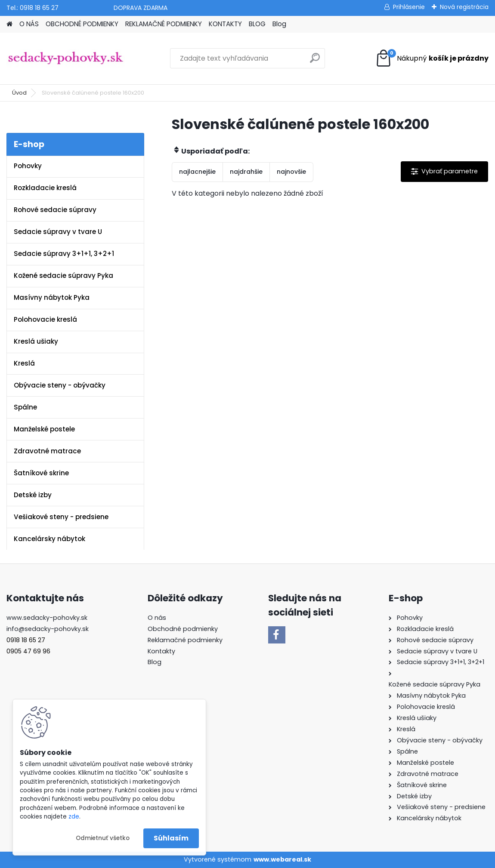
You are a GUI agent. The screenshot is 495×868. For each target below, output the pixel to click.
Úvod (19, 93)
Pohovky (28, 166)
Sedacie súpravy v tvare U (58, 232)
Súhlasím (171, 838)
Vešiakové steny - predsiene (61, 517)
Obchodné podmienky (183, 629)
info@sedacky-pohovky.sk (48, 629)
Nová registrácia (464, 7)
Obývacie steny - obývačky (60, 385)
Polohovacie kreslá (45, 319)
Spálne (25, 407)
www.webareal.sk (282, 859)
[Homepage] (9, 24)
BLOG (257, 24)
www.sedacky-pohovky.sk (47, 618)
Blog (279, 24)
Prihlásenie (409, 7)
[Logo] (66, 58)
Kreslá (24, 363)
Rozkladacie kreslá (45, 188)
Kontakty (161, 651)
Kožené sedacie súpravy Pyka (63, 275)
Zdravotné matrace (47, 451)
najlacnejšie (197, 172)
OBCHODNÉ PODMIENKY (82, 24)
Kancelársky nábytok (49, 539)
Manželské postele (44, 429)
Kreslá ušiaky (36, 341)
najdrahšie (246, 172)
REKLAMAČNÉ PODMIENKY (164, 24)
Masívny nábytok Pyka (52, 297)
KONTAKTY (225, 24)
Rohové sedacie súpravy (55, 210)
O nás (157, 618)
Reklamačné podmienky (185, 640)
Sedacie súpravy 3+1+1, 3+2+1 (64, 254)
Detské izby (33, 495)
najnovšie (291, 172)
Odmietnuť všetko (103, 838)
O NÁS (29, 24)
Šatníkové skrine (41, 473)
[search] (315, 61)
